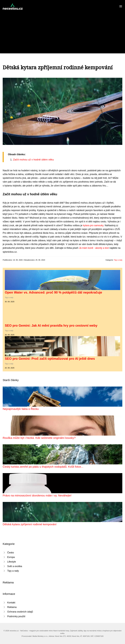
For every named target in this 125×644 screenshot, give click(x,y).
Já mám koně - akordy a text (94, 248)
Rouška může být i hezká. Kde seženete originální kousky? (39, 438)
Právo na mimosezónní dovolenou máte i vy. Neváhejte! (37, 495)
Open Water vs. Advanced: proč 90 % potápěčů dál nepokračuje (53, 292)
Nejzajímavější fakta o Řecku (21, 409)
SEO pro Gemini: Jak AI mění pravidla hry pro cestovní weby (51, 325)
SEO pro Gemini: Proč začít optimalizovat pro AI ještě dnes (50, 359)
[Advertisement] (62, 30)
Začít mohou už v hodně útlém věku (33, 160)
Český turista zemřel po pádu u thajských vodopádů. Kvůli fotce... (43, 467)
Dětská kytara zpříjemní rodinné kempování (30, 524)
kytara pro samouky (93, 225)
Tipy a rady (118, 260)
